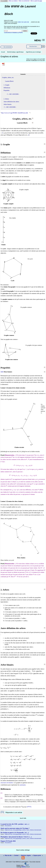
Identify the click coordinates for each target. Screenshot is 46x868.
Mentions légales (25, 855)
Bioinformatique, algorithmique (15, 52)
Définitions (7, 88)
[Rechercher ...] (34, 47)
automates (23, 785)
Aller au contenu (13, 1)
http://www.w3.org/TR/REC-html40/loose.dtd (15, 113)
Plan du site (8, 855)
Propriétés (7, 90)
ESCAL (24, 867)
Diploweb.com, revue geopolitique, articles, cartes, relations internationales (23, 830)
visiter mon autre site (23, 22)
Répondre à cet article (14, 813)
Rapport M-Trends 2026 (8, 841)
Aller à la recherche (24, 1)
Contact (16, 855)
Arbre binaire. (8, 104)
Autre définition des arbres (11, 102)
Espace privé (37, 855)
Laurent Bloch (9, 81)
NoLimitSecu (8, 826)
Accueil (3, 52)
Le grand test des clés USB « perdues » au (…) (15, 824)
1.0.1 (2, 372)
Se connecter (8, 47)
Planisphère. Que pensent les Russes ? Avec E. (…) (16, 837)
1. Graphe (6, 85)
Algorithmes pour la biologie (33, 52)
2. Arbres (6, 99)
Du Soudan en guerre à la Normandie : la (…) (15, 833)
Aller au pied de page (36, 1)
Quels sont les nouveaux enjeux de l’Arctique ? (15, 828)
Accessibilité (4, 1)
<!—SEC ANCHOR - (13, 94)
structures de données (7, 783)
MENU (38, 40)
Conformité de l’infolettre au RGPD (13, 33)
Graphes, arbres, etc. (8, 77)
